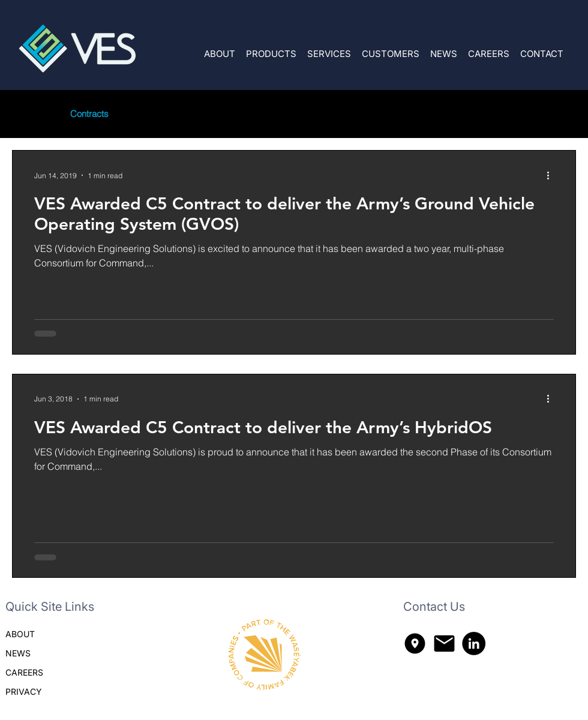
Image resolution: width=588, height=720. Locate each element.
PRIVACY (24, 691)
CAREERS (24, 672)
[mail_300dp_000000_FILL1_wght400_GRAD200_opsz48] (444, 643)
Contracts (89, 114)
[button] (271, 48)
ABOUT (20, 634)
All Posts (29, 114)
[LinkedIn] (474, 643)
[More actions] (552, 175)
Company (152, 114)
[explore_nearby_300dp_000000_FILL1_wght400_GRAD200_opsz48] (415, 643)
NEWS (18, 653)
